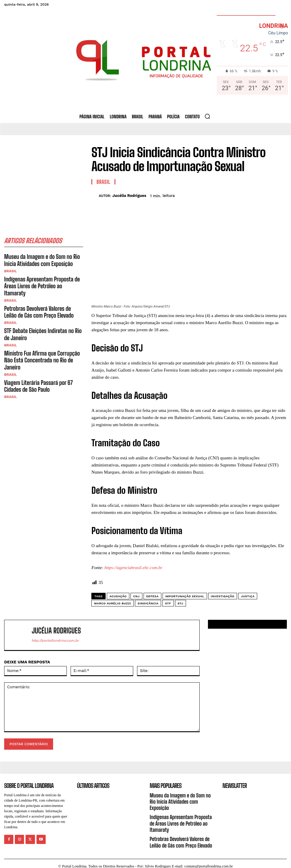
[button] (207, 116)
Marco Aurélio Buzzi (113, 603)
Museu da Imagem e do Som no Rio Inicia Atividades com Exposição (39, 259)
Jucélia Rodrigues (129, 196)
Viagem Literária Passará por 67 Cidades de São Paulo (35, 365)
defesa (152, 596)
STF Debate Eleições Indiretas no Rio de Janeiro (42, 323)
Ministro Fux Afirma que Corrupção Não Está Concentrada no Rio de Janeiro (43, 344)
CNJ (136, 596)
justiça (248, 596)
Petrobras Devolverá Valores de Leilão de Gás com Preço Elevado (41, 302)
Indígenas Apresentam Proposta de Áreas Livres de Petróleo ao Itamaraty (41, 281)
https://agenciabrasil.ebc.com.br (133, 568)
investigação (223, 596)
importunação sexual (185, 596)
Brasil (11, 270)
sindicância (148, 603)
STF (168, 603)
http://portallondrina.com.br (55, 641)
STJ (181, 603)
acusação (118, 596)
